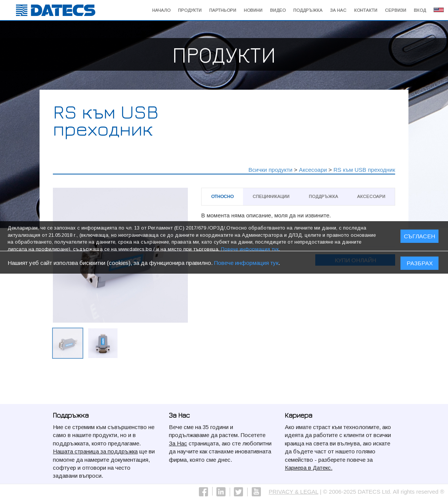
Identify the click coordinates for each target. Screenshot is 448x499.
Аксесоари (313, 170)
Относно (222, 196)
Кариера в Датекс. (309, 468)
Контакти (366, 10)
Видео (278, 10)
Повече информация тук (246, 265)
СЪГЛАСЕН (419, 238)
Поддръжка (308, 10)
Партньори (223, 10)
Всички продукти (270, 170)
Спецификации (271, 196)
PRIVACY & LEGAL (294, 492)
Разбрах (420, 265)
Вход (420, 10)
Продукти (190, 10)
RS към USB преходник (364, 170)
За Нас (338, 10)
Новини (253, 10)
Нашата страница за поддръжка (95, 451)
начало (161, 10)
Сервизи (396, 10)
